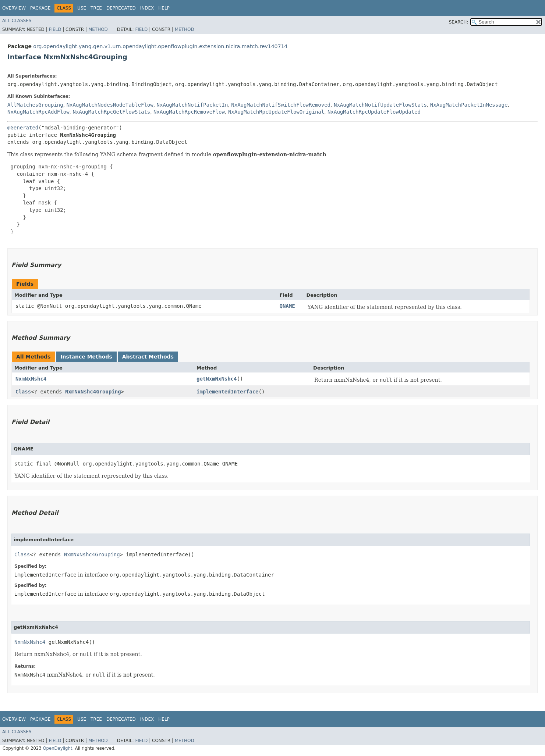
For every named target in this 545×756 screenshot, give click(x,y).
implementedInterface (228, 392)
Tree (96, 8)
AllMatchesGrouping (35, 105)
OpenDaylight (57, 748)
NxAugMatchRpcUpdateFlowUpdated (374, 112)
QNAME (287, 306)
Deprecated (121, 8)
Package (40, 8)
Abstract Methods (148, 357)
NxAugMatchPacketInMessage (469, 105)
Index (147, 8)
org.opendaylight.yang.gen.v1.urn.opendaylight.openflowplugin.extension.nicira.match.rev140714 (160, 46)
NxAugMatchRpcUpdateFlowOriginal (276, 112)
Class (23, 392)
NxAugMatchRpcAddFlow (38, 112)
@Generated (23, 128)
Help (164, 8)
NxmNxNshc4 (31, 379)
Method (98, 29)
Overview (14, 8)
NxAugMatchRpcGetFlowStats (111, 112)
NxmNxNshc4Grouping (93, 392)
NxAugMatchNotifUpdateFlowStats (380, 105)
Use (82, 8)
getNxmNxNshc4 (217, 379)
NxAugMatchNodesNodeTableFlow (110, 105)
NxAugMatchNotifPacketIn (192, 105)
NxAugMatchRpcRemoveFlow (189, 112)
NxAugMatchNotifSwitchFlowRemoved (281, 105)
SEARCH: (459, 22)
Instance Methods (86, 357)
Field (55, 29)
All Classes (17, 21)
